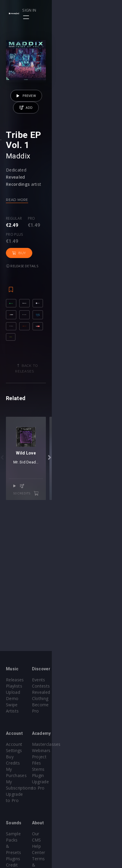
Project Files (79, 750)
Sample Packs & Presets (30, 802)
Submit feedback (84, 827)
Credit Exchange (22, 815)
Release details (22, 285)
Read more (17, 248)
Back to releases (63, 424)
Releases (15, 680)
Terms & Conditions (87, 815)
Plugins (13, 809)
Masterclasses (81, 738)
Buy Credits (17, 744)
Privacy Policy (81, 821)
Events (74, 680)
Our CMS (76, 802)
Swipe (12, 698)
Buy (82, 272)
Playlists (14, 686)
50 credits (96, 609)
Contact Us (78, 834)
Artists (12, 705)
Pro (32, 267)
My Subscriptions (23, 757)
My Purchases (20, 750)
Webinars (76, 744)
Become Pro (80, 698)
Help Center (79, 809)
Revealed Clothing (85, 692)
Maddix (18, 204)
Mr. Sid (53, 585)
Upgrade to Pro (21, 763)
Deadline (68, 585)
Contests (76, 686)
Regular (14, 267)
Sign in (96, 10)
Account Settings (23, 738)
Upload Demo (20, 692)
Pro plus (54, 267)
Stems (73, 757)
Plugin (73, 763)
